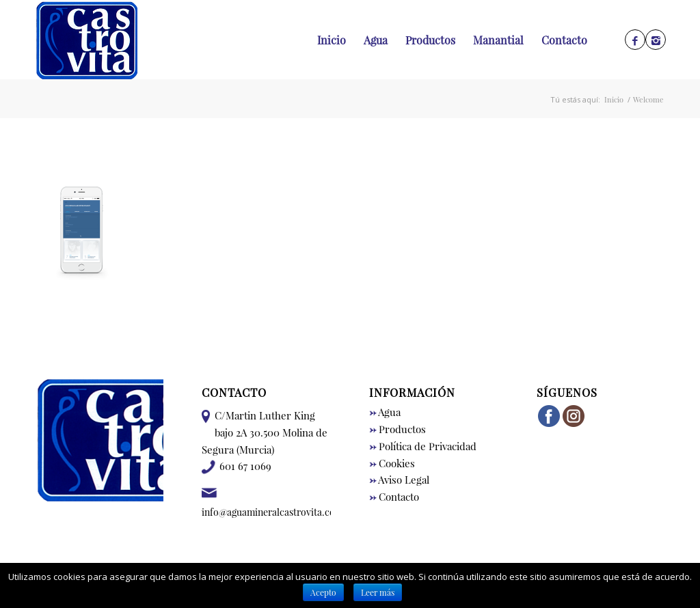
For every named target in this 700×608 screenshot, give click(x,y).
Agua (385, 412)
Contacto (394, 497)
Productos (398, 429)
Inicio (614, 99)
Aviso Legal (399, 480)
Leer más (378, 592)
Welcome (648, 99)
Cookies (392, 463)
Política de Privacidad (423, 446)
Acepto (323, 592)
